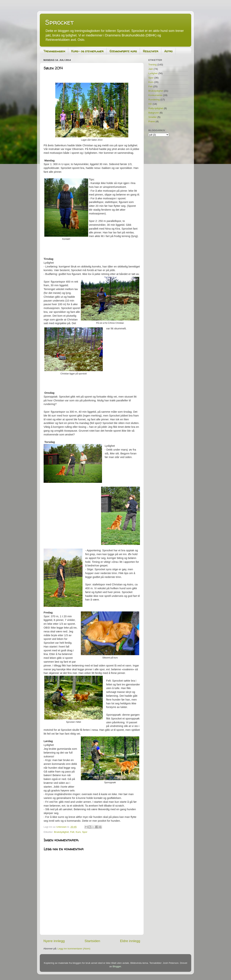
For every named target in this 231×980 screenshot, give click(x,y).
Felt (72, 832)
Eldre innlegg (130, 941)
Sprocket (59, 22)
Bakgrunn (154, 113)
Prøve (152, 121)
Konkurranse (155, 95)
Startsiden (92, 941)
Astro (168, 51)
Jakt (151, 69)
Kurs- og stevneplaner (87, 51)
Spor (85, 832)
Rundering (154, 100)
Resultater (151, 51)
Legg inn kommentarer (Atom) (74, 949)
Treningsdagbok (54, 51)
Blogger (117, 966)
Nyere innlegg (54, 941)
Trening (152, 65)
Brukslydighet (61, 832)
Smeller (153, 117)
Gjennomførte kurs (123, 51)
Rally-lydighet (156, 108)
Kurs (78, 832)
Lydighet (153, 73)
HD (150, 104)
